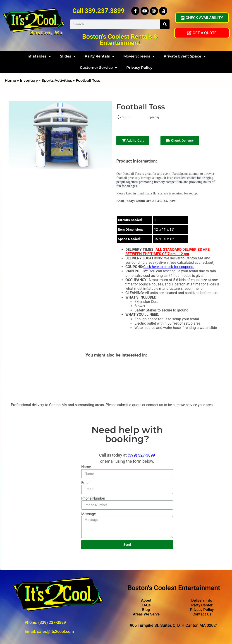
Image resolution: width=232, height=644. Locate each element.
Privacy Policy (139, 68)
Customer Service (99, 68)
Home (10, 80)
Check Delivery (180, 141)
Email (86, 483)
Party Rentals (99, 56)
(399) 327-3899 (141, 455)
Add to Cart (133, 141)
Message (88, 514)
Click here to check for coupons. (169, 267)
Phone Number (93, 498)
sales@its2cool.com (56, 631)
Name (86, 467)
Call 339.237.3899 (98, 11)
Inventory (29, 80)
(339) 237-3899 (52, 622)
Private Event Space (185, 56)
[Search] (165, 24)
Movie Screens (139, 56)
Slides (68, 56)
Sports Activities (57, 80)
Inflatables (39, 56)
